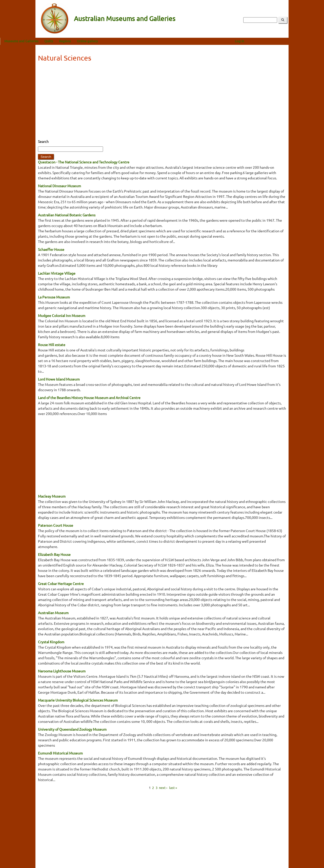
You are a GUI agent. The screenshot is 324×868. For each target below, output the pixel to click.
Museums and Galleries (57, 41)
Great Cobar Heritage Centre (61, 583)
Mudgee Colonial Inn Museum (62, 315)
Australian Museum (53, 613)
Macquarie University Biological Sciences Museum (78, 700)
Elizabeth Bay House (54, 554)
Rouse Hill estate (52, 345)
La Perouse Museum (54, 297)
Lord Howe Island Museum (59, 379)
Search (43, 141)
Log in (275, 41)
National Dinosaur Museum (59, 186)
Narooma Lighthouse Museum (62, 671)
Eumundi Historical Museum (60, 753)
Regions (100, 41)
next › (163, 787)
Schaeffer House (51, 249)
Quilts (84, 41)
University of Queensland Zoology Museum (72, 729)
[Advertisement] (162, 102)
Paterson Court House (56, 525)
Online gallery (123, 41)
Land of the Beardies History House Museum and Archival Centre (89, 398)
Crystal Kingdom (51, 642)
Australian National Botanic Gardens (67, 215)
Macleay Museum (52, 496)
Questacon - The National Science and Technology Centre (84, 162)
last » (173, 787)
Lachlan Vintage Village (57, 273)
